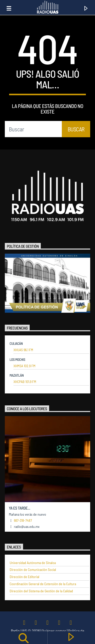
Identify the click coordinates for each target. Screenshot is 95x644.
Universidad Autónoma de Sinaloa (33, 563)
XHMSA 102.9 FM (24, 366)
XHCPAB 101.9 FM (25, 382)
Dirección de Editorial (24, 577)
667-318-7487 (23, 520)
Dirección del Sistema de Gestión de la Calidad (41, 591)
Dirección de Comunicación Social (33, 570)
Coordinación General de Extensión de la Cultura (43, 584)
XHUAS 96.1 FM (23, 350)
